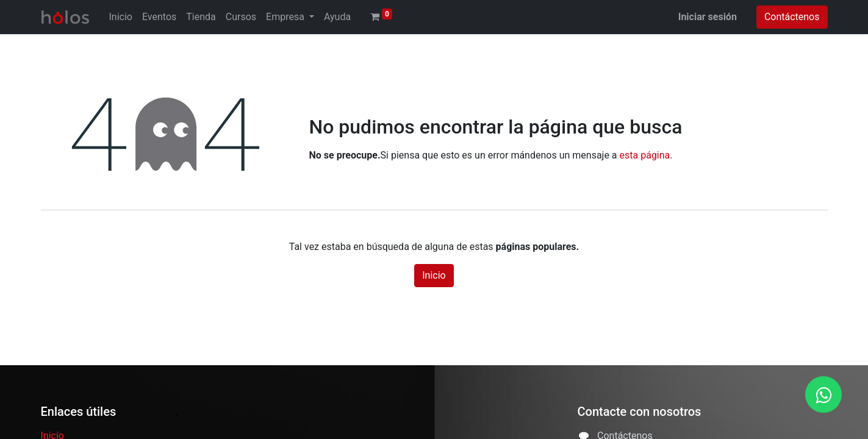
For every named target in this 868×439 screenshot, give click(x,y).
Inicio (434, 275)
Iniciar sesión (708, 17)
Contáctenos (792, 17)
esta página (645, 155)
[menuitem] (121, 17)
